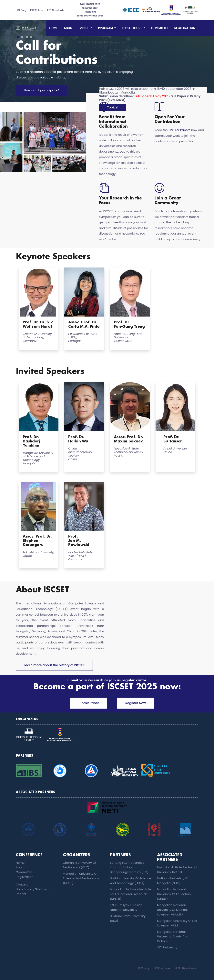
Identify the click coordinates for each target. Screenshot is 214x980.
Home (54, 28)
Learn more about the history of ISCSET (54, 665)
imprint (21, 894)
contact (22, 884)
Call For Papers (179, 130)
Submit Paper (88, 703)
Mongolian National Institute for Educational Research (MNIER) (131, 894)
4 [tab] (31, 37)
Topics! (113, 107)
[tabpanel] (107, 66)
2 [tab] (22, 37)
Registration (185, 28)
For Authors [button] (132, 28)
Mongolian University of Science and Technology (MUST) (81, 878)
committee (160, 28)
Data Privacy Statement (33, 889)
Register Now (136, 703)
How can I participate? (42, 90)
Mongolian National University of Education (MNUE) (174, 894)
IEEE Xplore (37, 10)
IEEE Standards (55, 10)
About (69, 28)
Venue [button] (85, 28)
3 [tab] (27, 37)
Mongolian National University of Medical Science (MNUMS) (172, 910)
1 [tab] (18, 37)
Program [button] (106, 28)
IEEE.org (22, 10)
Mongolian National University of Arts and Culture (173, 936)
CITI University (167, 947)
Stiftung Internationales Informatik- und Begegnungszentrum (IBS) (129, 867)
